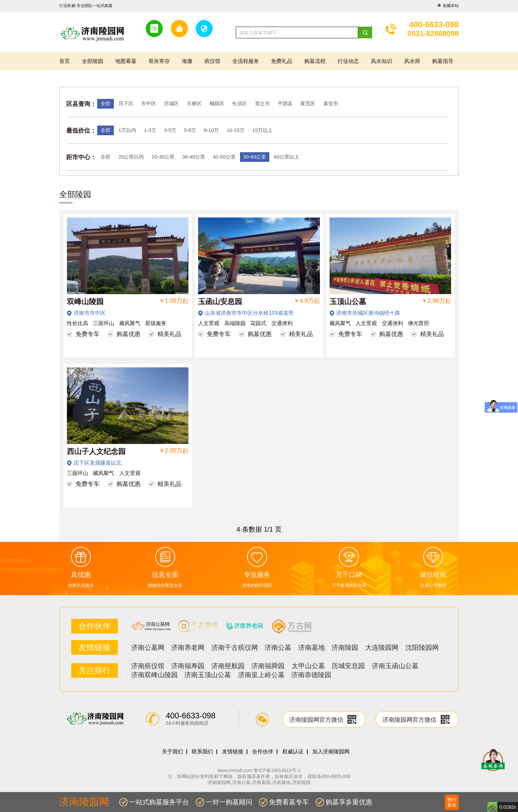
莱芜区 (308, 103)
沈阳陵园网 (422, 647)
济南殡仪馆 (148, 666)
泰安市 (331, 103)
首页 (65, 61)
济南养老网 (188, 647)
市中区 (149, 103)
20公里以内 (131, 157)
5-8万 (190, 130)
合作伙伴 (263, 752)
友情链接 (233, 752)
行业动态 (348, 61)
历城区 (171, 103)
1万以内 (127, 130)
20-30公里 (163, 157)
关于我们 (172, 752)
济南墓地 (312, 647)
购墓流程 (315, 61)
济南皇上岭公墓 (261, 675)
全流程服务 (246, 61)
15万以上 (263, 130)
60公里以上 (287, 157)
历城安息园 (348, 666)
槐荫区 (217, 103)
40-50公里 (224, 157)
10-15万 (236, 130)
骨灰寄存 (159, 61)
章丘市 (262, 103)
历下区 (126, 103)
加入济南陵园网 (331, 752)
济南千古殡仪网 (235, 647)
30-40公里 (193, 157)
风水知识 (382, 61)
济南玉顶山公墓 (208, 675)
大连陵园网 (382, 647)
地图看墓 (126, 61)
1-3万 (150, 130)
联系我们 (202, 752)
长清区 (240, 103)
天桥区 (194, 103)
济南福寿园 (188, 666)
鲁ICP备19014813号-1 (277, 770)
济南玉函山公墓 (395, 666)
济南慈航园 (228, 666)
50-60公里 (255, 157)
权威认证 (293, 752)
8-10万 (211, 130)
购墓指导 (443, 61)
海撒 (187, 61)
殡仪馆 (212, 61)
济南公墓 (278, 647)
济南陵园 (345, 647)
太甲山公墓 (308, 666)
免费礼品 (282, 61)
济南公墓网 (148, 647)
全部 (106, 103)
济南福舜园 (268, 666)
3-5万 (170, 130)
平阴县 (285, 103)
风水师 (412, 61)
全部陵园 (93, 61)
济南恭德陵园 (311, 675)
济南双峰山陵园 (154, 675)
